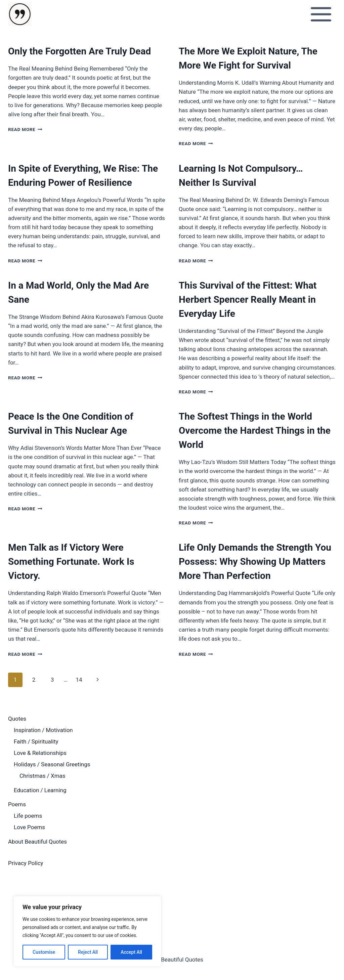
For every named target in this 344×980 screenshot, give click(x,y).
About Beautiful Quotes (37, 842)
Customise (44, 952)
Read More (25, 129)
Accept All (131, 952)
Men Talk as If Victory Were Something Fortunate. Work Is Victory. (71, 562)
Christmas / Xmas (42, 776)
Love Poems (29, 827)
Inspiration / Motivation (43, 730)
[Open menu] (321, 14)
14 (79, 680)
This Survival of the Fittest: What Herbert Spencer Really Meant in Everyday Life (248, 300)
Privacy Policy (26, 863)
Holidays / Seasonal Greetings (52, 764)
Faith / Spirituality (36, 741)
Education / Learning (40, 790)
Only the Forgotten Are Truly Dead (79, 51)
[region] (87, 931)
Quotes (17, 719)
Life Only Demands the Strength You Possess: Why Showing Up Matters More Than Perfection (255, 562)
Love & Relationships (40, 753)
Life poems (28, 816)
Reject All (88, 952)
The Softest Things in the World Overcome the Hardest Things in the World (255, 431)
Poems (17, 804)
